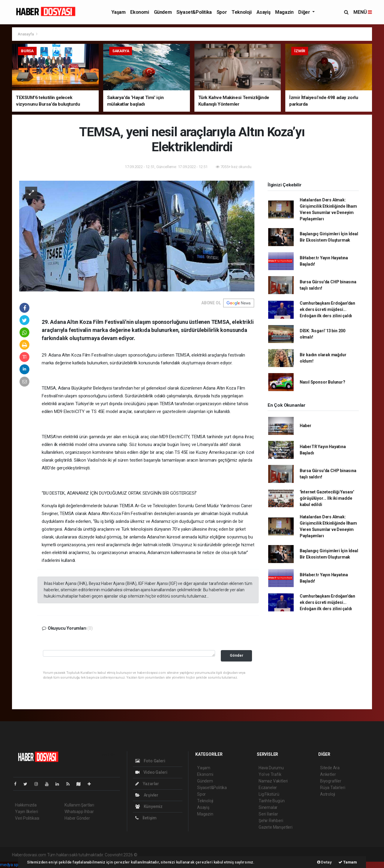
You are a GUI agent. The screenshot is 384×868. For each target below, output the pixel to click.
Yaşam (118, 12)
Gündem (163, 12)
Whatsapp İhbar (79, 812)
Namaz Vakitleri (273, 781)
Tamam (348, 862)
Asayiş (264, 12)
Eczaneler (268, 788)
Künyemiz (149, 806)
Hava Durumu (271, 768)
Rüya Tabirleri (333, 788)
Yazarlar (147, 784)
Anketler (328, 774)
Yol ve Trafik (270, 774)
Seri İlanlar (268, 814)
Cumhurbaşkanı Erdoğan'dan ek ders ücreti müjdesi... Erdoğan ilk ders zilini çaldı (327, 309)
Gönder (237, 655)
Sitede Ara (330, 768)
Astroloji (328, 794)
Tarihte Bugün (272, 801)
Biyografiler (331, 781)
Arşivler (147, 795)
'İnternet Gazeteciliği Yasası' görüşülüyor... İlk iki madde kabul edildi (327, 498)
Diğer (305, 12)
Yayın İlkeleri (26, 812)
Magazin (284, 12)
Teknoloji (241, 12)
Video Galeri (151, 772)
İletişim (146, 818)
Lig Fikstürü (269, 794)
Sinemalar (268, 807)
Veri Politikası (27, 818)
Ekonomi (139, 12)
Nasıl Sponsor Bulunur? (322, 382)
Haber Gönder (77, 818)
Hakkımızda (26, 805)
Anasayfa (26, 34)
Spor (222, 12)
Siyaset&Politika (194, 12)
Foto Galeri (150, 761)
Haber (306, 426)
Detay (324, 862)
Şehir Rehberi (271, 821)
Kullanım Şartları (79, 805)
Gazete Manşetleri (276, 827)
